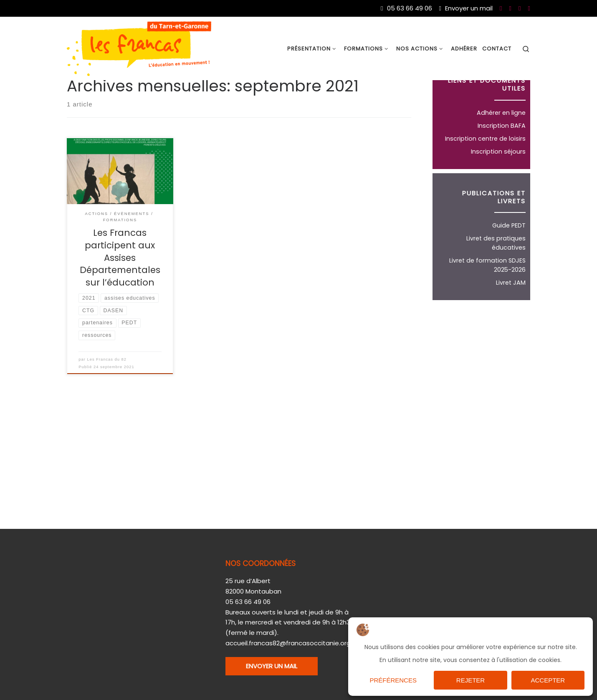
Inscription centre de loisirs (485, 177)
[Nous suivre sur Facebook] (501, 8)
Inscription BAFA (502, 164)
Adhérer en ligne (501, 151)
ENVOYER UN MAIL (272, 666)
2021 (101, 97)
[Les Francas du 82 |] (139, 48)
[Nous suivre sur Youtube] (510, 8)
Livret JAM (511, 321)
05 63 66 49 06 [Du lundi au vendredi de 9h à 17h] (406, 8)
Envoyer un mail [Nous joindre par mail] (466, 8)
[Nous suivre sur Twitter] (520, 8)
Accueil (78, 97)
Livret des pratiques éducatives (496, 281)
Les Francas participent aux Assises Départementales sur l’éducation (120, 296)
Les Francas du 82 (107, 398)
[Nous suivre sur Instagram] (529, 8)
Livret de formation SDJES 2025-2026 (487, 303)
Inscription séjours (498, 190)
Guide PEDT (509, 264)
